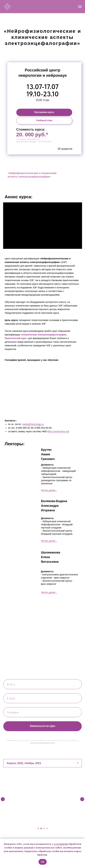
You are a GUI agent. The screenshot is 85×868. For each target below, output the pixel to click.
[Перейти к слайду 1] (38, 828)
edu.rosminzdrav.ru (58, 431)
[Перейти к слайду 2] (41, 828)
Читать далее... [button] (49, 490)
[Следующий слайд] (82, 799)
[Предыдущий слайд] (3, 799)
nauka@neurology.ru (33, 424)
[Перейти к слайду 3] (44, 828)
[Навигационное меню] (80, 7)
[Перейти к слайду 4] (47, 828)
